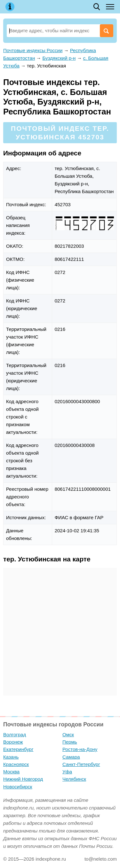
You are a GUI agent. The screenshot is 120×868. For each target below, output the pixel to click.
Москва (11, 772)
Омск (68, 735)
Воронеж (13, 742)
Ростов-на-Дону (80, 749)
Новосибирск (18, 787)
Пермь (70, 742)
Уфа (67, 772)
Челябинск (74, 779)
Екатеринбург (18, 749)
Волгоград (15, 735)
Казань (11, 757)
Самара (71, 757)
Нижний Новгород (23, 779)
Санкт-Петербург (81, 764)
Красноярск (16, 764)
